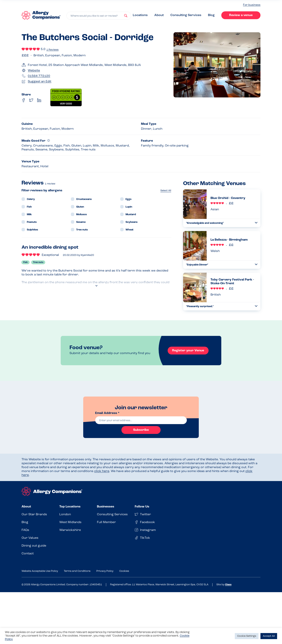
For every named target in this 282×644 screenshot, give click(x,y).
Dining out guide (34, 546)
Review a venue (241, 15)
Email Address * (107, 413)
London (65, 514)
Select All (166, 191)
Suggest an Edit (40, 82)
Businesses (106, 507)
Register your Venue (188, 351)
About (159, 15)
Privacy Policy (105, 571)
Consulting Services (186, 15)
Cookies (124, 571)
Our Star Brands (34, 514)
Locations (140, 15)
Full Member (106, 522)
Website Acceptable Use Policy (40, 571)
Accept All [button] (269, 636)
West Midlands (70, 522)
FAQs (25, 530)
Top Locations (70, 507)
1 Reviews (52, 50)
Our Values (30, 538)
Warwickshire (70, 530)
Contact (28, 554)
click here (102, 471)
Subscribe (141, 430)
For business (252, 5)
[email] (141, 420)
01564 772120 (39, 76)
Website (34, 71)
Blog (211, 15)
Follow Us (142, 507)
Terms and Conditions (77, 571)
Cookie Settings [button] (247, 636)
